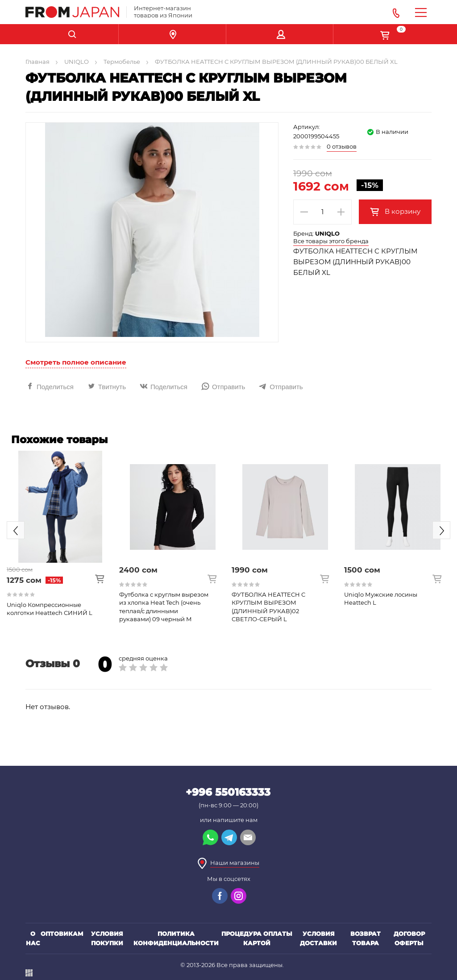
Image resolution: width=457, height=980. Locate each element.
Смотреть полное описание (76, 362)
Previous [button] (16, 530)
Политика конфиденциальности (176, 938)
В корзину (402, 211)
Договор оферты (409, 938)
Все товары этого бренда (331, 241)
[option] (60, 534)
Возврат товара (366, 938)
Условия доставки (318, 938)
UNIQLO (77, 62)
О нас (33, 938)
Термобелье (122, 62)
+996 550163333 (228, 792)
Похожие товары (59, 440)
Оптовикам (62, 934)
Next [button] (441, 530)
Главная (37, 62)
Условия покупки (107, 938)
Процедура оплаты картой (257, 938)
